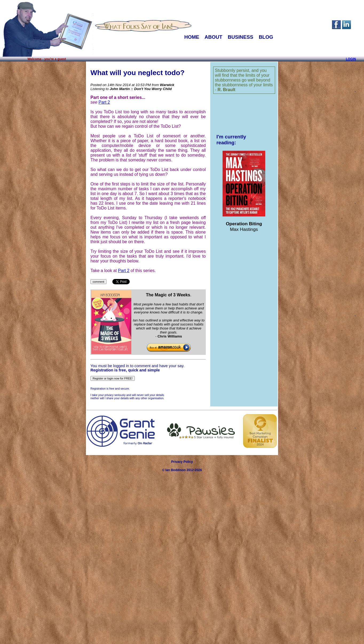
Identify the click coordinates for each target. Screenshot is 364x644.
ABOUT (213, 37)
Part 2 (104, 102)
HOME (192, 37)
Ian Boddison (176, 470)
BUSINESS (241, 37)
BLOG (266, 37)
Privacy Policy (182, 462)
